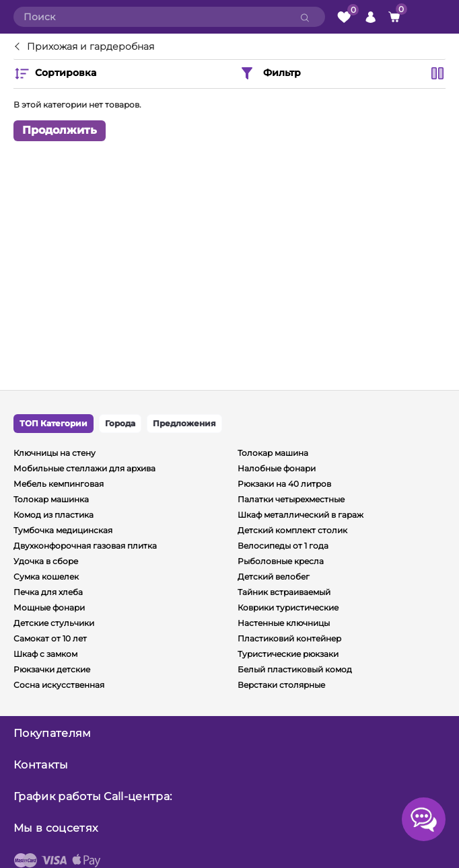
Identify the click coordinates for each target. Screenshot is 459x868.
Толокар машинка (51, 499)
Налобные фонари (277, 468)
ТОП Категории (54, 423)
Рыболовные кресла (281, 561)
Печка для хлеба (48, 592)
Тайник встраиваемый (284, 592)
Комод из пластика (54, 515)
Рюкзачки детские (52, 669)
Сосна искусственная (59, 685)
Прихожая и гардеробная (91, 47)
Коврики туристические (288, 607)
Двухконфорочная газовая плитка (85, 546)
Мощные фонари (49, 607)
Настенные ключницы (284, 623)
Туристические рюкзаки (288, 654)
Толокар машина (273, 453)
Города (120, 423)
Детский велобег (274, 577)
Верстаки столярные (281, 685)
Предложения (184, 423)
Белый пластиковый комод (295, 669)
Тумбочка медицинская (63, 530)
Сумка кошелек (46, 577)
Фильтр (270, 73)
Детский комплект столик (292, 530)
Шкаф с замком (45, 654)
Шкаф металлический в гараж (301, 515)
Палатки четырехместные (291, 499)
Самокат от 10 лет (50, 638)
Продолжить (60, 130)
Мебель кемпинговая (59, 484)
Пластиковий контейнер (289, 638)
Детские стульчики (54, 623)
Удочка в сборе (46, 561)
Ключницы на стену (55, 453)
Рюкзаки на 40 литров (284, 484)
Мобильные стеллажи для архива (84, 468)
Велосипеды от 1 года (283, 546)
